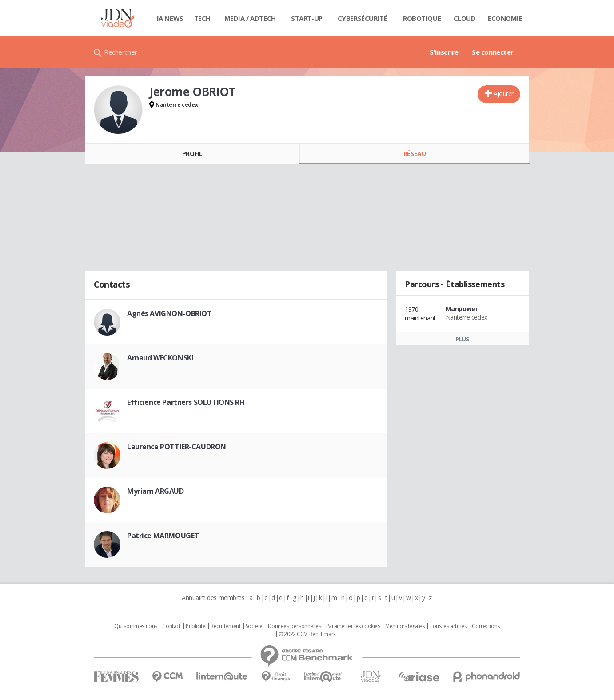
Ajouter (504, 94)
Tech (202, 18)
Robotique (422, 18)
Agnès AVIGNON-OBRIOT (169, 313)
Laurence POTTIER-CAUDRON (177, 447)
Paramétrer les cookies (353, 626)
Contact (171, 626)
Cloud (465, 18)
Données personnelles (295, 626)
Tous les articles (448, 626)
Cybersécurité (363, 18)
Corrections (486, 626)
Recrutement (225, 626)
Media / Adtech (250, 18)
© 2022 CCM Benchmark (307, 634)
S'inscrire (444, 52)
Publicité (195, 626)
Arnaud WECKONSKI (160, 358)
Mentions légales (405, 626)
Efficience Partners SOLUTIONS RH (186, 402)
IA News (170, 18)
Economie (505, 18)
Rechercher (121, 52)
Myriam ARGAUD (155, 491)
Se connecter (493, 52)
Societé (254, 626)
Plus (462, 339)
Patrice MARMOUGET (163, 536)
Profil (192, 154)
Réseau (415, 154)
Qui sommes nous (136, 626)
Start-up (307, 18)
